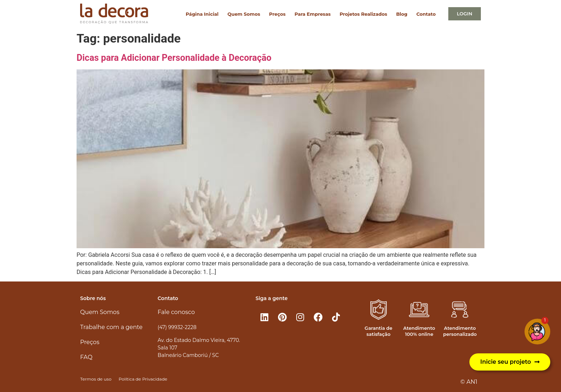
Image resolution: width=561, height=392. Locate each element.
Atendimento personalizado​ (460, 331)
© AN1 (469, 382)
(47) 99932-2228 (177, 327)
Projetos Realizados (363, 14)
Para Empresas (313, 14)
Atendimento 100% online (419, 331)
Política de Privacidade (143, 379)
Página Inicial (202, 14)
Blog (402, 14)
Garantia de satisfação (378, 331)
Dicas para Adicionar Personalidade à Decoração (174, 58)
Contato (426, 14)
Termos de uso (96, 379)
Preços (277, 14)
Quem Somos (244, 14)
